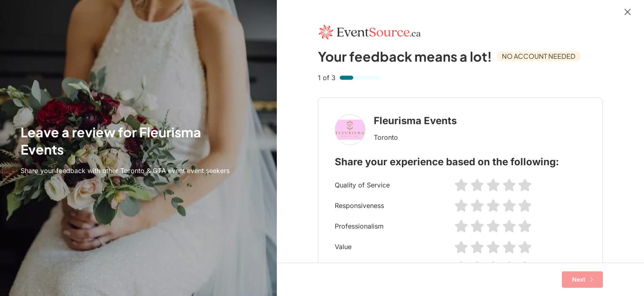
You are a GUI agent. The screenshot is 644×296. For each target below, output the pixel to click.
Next (583, 280)
